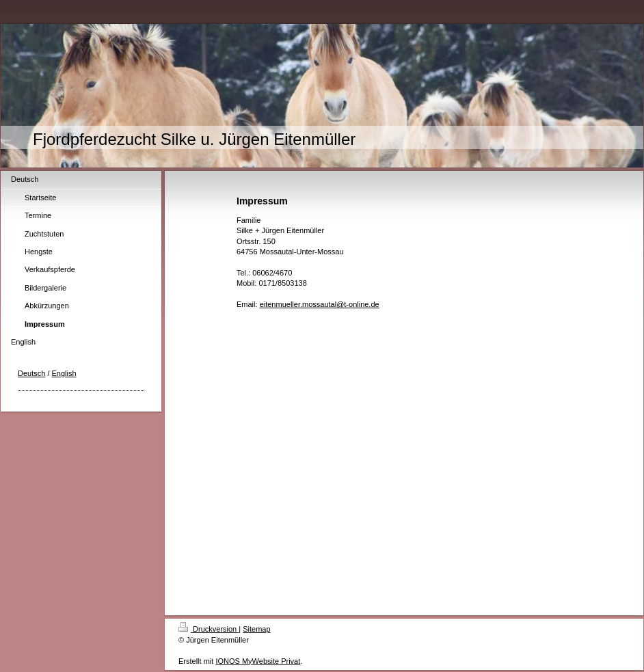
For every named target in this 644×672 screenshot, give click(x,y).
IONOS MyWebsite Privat (258, 661)
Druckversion (209, 629)
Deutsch (31, 373)
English (64, 373)
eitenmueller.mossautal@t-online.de (320, 304)
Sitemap (256, 629)
